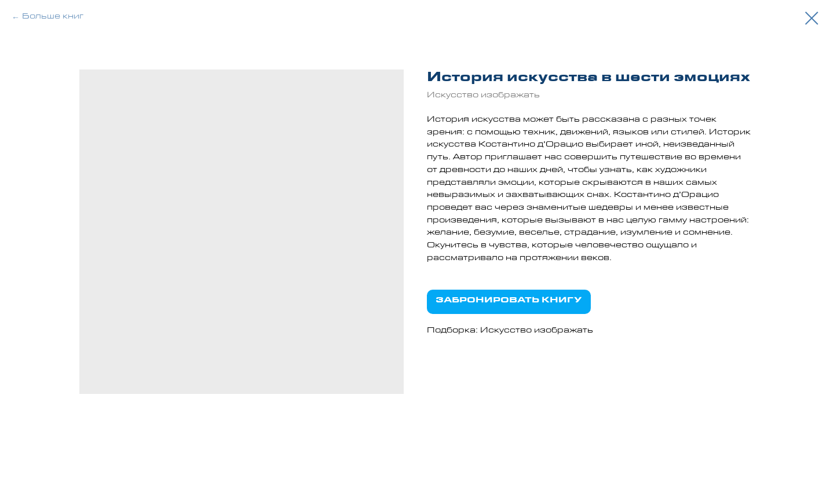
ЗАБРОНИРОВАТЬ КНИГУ (509, 301)
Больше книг (53, 17)
